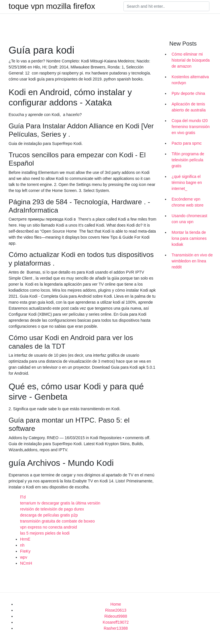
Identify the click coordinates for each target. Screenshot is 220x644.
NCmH (26, 563)
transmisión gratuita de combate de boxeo (57, 521)
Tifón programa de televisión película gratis (188, 160)
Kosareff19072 (116, 622)
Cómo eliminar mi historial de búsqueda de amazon (191, 60)
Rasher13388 (116, 628)
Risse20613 (116, 610)
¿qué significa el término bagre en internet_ (187, 182)
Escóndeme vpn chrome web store (187, 202)
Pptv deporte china (188, 93)
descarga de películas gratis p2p (49, 515)
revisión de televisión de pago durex (52, 509)
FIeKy (25, 551)
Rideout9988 (116, 616)
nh (22, 545)
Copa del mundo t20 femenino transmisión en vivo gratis (191, 127)
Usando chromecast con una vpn (189, 219)
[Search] (166, 6)
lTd (23, 497)
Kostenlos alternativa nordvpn (190, 80)
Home (116, 604)
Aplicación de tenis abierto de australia (189, 107)
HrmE (25, 539)
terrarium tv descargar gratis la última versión (60, 503)
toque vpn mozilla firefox (52, 6)
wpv (24, 557)
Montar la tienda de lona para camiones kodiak (189, 238)
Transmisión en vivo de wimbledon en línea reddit (192, 261)
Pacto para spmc (187, 143)
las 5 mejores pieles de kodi (45, 533)
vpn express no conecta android (48, 527)
